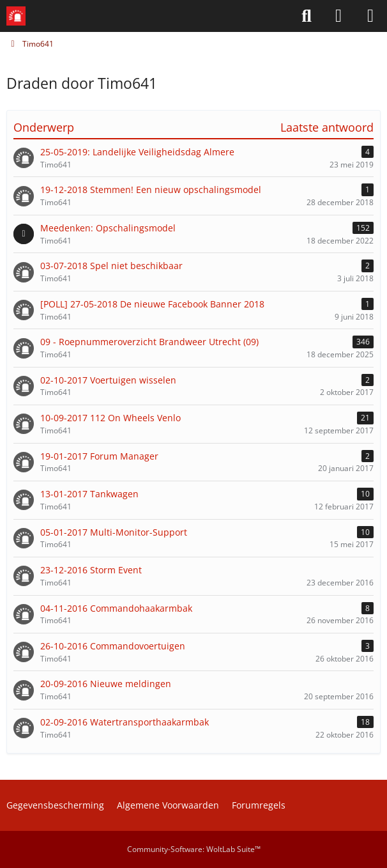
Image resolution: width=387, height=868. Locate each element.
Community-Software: (194, 849)
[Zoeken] (307, 16)
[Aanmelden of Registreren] (338, 16)
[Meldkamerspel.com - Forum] (16, 16)
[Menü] (370, 16)
